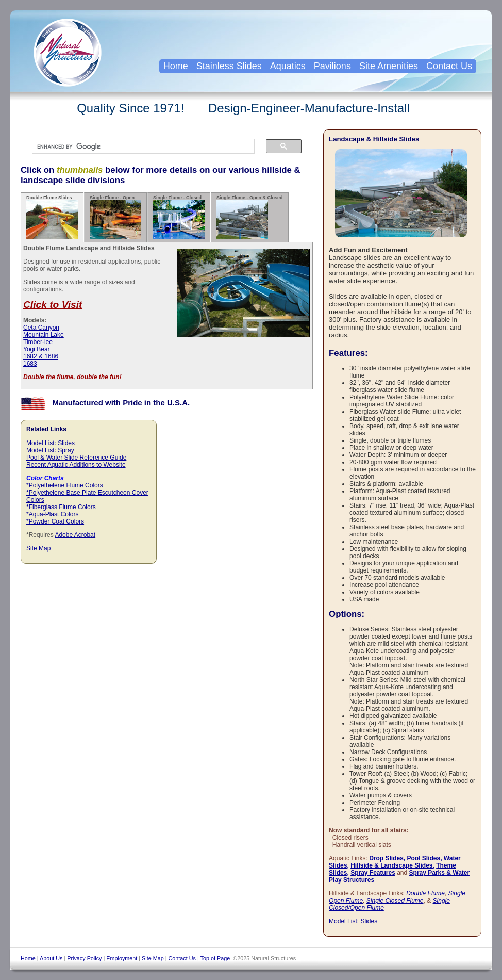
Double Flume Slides (52, 217)
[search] (138, 146)
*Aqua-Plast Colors (52, 514)
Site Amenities (389, 66)
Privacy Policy (84, 958)
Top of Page (215, 958)
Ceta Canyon (41, 328)
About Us (51, 958)
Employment (122, 958)
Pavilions (332, 66)
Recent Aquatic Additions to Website (76, 465)
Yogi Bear (37, 349)
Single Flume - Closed (179, 217)
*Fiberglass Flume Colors (61, 507)
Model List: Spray (50, 450)
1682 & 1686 (41, 356)
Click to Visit (53, 305)
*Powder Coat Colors (55, 521)
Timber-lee (38, 342)
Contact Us (449, 66)
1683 (30, 364)
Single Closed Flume (395, 901)
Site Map (38, 548)
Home (176, 66)
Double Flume (425, 893)
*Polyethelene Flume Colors (65, 485)
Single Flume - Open (115, 217)
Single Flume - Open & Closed (250, 217)
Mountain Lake (44, 335)
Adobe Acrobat (75, 535)
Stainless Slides (229, 66)
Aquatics (288, 66)
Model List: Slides (51, 443)
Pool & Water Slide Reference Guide (76, 458)
